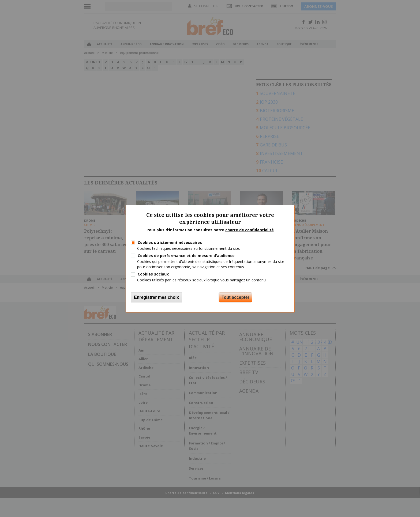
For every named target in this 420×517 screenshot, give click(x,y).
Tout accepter (235, 297)
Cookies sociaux (153, 274)
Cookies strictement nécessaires (170, 242)
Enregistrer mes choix (156, 297)
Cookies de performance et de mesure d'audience (186, 256)
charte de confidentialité (250, 230)
